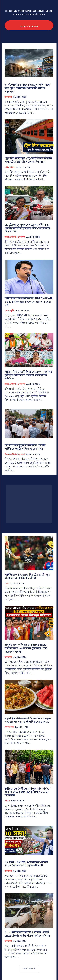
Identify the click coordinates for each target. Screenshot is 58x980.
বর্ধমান (7, 801)
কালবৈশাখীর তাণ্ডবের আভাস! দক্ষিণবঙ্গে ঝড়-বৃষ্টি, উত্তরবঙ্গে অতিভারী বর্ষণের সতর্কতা (27, 88)
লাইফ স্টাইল (10, 167)
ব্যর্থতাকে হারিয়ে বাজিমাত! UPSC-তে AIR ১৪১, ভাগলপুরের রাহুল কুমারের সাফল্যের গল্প (29, 302)
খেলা (7, 584)
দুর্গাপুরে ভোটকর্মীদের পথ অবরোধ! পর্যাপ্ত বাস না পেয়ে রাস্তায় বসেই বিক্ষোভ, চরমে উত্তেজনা (27, 792)
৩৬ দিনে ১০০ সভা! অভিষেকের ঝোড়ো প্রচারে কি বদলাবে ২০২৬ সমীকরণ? (26, 864)
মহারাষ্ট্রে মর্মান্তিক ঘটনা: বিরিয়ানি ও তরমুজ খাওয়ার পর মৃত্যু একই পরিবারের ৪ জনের (28, 720)
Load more (29, 969)
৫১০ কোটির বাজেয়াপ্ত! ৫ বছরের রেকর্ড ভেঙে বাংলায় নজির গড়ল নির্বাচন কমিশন (27, 934)
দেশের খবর (9, 727)
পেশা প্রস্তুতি (9, 311)
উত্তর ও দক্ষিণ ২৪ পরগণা (15, 237)
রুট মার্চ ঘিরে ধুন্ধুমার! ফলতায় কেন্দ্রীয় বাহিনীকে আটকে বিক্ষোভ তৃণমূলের (25, 447)
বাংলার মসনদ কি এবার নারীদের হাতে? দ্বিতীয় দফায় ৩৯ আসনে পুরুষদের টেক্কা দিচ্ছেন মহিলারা (26, 648)
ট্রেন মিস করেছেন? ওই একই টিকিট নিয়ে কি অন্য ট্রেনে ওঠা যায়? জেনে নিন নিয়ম (28, 160)
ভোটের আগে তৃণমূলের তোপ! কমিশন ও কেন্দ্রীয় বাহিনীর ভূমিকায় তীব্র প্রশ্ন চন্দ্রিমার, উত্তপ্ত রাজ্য (28, 228)
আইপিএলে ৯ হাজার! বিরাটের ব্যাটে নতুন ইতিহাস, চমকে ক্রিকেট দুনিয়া (27, 576)
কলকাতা (8, 97)
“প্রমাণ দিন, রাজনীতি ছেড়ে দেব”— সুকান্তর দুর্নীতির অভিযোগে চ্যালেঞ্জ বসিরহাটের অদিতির (28, 375)
